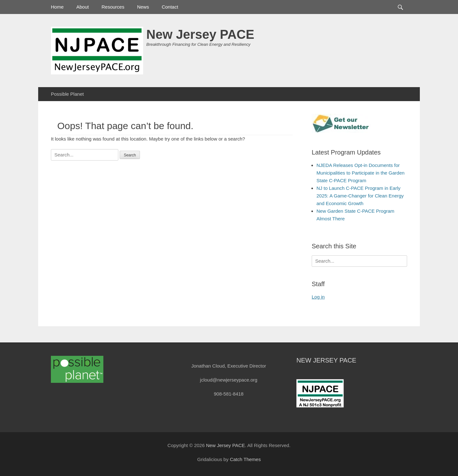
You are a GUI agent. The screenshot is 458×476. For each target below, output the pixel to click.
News (143, 7)
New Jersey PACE (200, 34)
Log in (318, 297)
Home (57, 7)
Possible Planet (67, 94)
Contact (170, 7)
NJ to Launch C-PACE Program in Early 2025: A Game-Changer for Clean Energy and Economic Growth (360, 196)
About (83, 7)
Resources (113, 7)
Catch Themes (245, 459)
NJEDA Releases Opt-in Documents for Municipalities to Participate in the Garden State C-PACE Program (361, 173)
